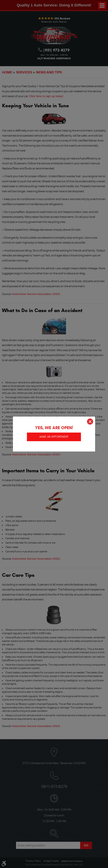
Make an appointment (54, 437)
